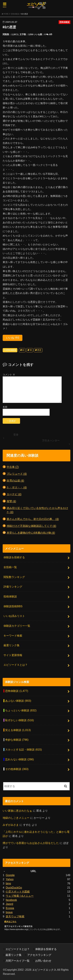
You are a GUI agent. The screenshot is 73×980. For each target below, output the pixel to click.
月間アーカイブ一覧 (18, 961)
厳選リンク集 (12, 645)
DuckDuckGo (14, 888)
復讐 (11, 501)
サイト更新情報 (13, 655)
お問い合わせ (43, 961)
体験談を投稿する (14, 557)
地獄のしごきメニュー (16, 818)
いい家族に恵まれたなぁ (17, 811)
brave (9, 912)
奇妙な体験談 (17, 740)
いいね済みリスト (14, 616)
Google (10, 875)
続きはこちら (10, 922)
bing (8, 883)
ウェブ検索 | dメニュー (20, 896)
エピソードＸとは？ (16, 665)
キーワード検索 (13, 636)
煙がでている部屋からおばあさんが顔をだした (31, 843)
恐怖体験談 (11, 350)
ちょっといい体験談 (21, 710)
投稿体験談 (10, 596)
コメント (9, 375)
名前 (5, 407)
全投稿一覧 (10, 567)
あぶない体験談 (18, 701)
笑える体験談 (18, 730)
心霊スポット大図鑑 (18, 892)
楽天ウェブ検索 (15, 916)
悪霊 (39, 350)
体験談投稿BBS (13, 606)
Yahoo (10, 879)
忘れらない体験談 (19, 759)
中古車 (13, 467)
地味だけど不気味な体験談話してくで (31, 526)
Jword (9, 904)
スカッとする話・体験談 (23, 749)
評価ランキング (13, 587)
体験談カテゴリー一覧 (17, 626)
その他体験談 (17, 769)
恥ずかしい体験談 (19, 720)
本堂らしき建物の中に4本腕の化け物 (31, 533)
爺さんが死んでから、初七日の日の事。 (33, 519)
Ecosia (10, 908)
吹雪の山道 (15, 481)
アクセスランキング (39, 955)
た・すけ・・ (17, 487)
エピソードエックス (44, 970)
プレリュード (17, 474)
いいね (12, 338)
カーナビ (14, 494)
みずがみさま (11, 825)
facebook (11, 900)
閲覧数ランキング (14, 577)
